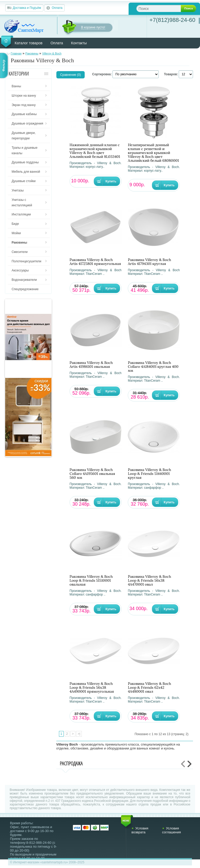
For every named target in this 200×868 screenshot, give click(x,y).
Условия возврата (140, 830)
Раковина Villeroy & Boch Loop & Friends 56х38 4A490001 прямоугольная (92, 688)
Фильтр (4, 66)
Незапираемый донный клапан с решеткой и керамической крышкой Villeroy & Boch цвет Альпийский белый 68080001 (153, 153)
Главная (16, 53)
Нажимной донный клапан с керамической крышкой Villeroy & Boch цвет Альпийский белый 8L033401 (95, 151)
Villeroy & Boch (52, 53)
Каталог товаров (29, 43)
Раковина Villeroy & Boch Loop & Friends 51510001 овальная (91, 581)
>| (79, 734)
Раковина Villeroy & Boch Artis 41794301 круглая (149, 262)
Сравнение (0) (71, 75)
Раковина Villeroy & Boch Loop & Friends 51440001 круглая (149, 474)
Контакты (79, 43)
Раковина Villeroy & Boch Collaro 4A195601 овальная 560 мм (92, 474)
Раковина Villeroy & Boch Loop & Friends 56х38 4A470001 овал (149, 581)
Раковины (32, 53)
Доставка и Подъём (27, 8)
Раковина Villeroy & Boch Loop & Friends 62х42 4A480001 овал (149, 688)
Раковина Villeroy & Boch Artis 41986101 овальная (91, 365)
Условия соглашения (171, 830)
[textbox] (163, 8)
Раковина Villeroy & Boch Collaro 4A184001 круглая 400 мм (153, 367)
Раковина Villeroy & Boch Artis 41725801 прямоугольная (95, 262)
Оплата (57, 8)
